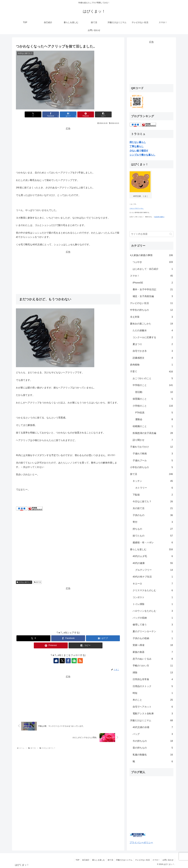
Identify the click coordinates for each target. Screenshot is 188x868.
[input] (151, 234)
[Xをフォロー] (62, 661)
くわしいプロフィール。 (137, 208)
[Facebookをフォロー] (68, 661)
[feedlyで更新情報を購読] (74, 661)
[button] (103, 114)
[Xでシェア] (33, 114)
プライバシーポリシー (141, 843)
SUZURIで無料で (159, 217)
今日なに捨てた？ (24, 582)
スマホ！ (156, 860)
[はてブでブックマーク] (68, 114)
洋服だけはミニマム (124, 860)
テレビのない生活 (142, 860)
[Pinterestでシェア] (86, 114)
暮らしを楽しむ (99, 860)
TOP (77, 860)
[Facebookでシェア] (51, 114)
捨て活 (38, 582)
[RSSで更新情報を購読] (80, 661)
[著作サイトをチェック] (56, 661)
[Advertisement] (68, 149)
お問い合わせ (168, 860)
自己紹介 (86, 860)
